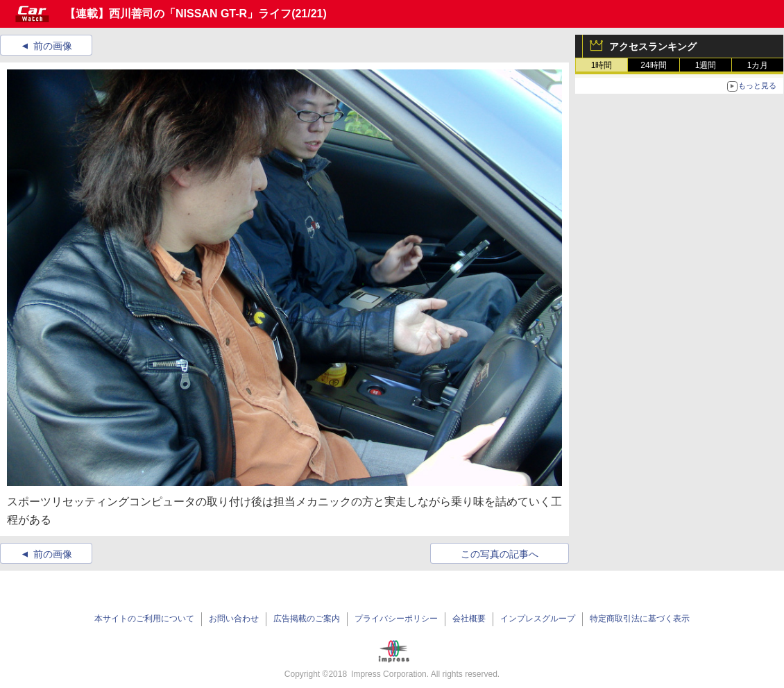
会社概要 (469, 619)
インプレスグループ (538, 619)
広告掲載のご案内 (307, 619)
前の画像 (53, 46)
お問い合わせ (234, 619)
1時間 (602, 65)
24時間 (653, 65)
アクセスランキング (653, 47)
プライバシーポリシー (396, 619)
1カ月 (758, 65)
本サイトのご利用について (144, 619)
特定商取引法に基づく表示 (640, 619)
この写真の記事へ (500, 554)
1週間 (706, 65)
